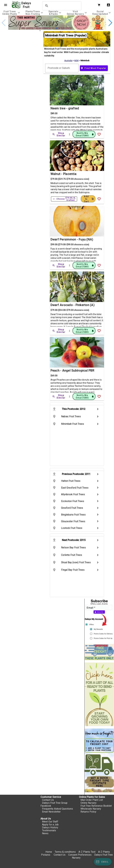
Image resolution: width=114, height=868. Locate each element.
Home (49, 852)
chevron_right (98, 409)
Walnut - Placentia (64, 174)
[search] (61, 6)
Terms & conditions (66, 852)
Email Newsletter (51, 812)
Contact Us (48, 800)
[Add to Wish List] (99, 134)
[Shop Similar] (59, 134)
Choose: (64, 199)
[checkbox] (20, 44)
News (45, 833)
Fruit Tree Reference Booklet (96, 806)
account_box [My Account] (108, 5)
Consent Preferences (80, 855)
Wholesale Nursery (91, 809)
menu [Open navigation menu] (6, 5)
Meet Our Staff (50, 822)
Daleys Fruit (27, 5)
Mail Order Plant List (92, 800)
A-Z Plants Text (87, 852)
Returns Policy (88, 812)
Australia (68, 61)
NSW (76, 61)
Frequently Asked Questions (57, 809)
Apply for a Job (50, 825)
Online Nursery (88, 803)
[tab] (12, 13)
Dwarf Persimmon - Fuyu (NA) (72, 239)
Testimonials (49, 830)
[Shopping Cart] (100, 5)
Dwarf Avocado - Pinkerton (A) (73, 305)
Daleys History (50, 827)
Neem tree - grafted (65, 108)
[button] (57, 28)
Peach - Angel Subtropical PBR (72, 370)
